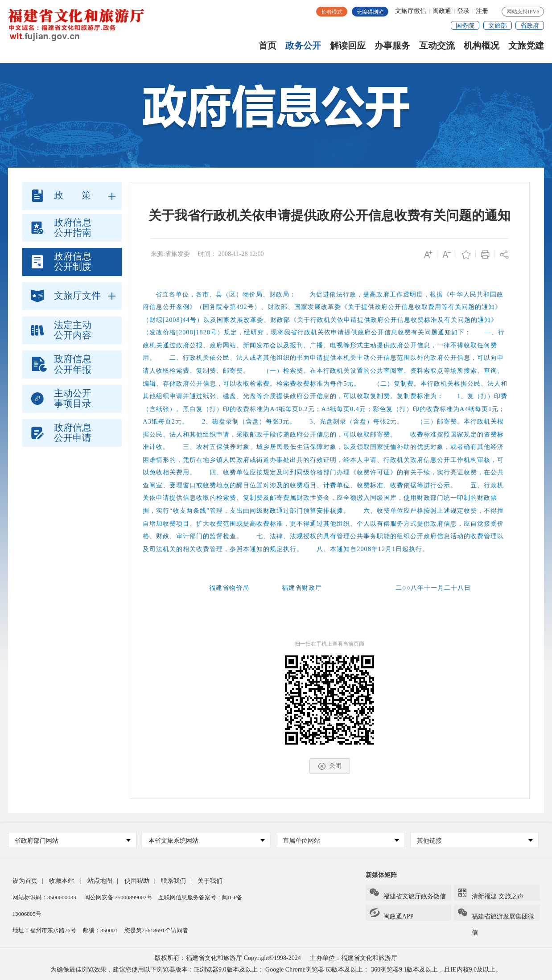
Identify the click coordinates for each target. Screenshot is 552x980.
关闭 (330, 766)
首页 (268, 46)
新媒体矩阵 (381, 875)
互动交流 (437, 46)
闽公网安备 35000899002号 (118, 897)
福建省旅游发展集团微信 (496, 914)
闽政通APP (391, 914)
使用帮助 (137, 881)
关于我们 (210, 881)
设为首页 (25, 881)
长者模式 (332, 12)
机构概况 (482, 46)
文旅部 (498, 26)
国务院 (465, 26)
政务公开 (303, 46)
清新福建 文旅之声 (490, 894)
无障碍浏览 (370, 12)
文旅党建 (526, 46)
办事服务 (392, 46)
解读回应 (348, 46)
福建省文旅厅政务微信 (407, 894)
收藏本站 (62, 881)
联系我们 (173, 881)
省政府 (530, 26)
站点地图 (100, 881)
